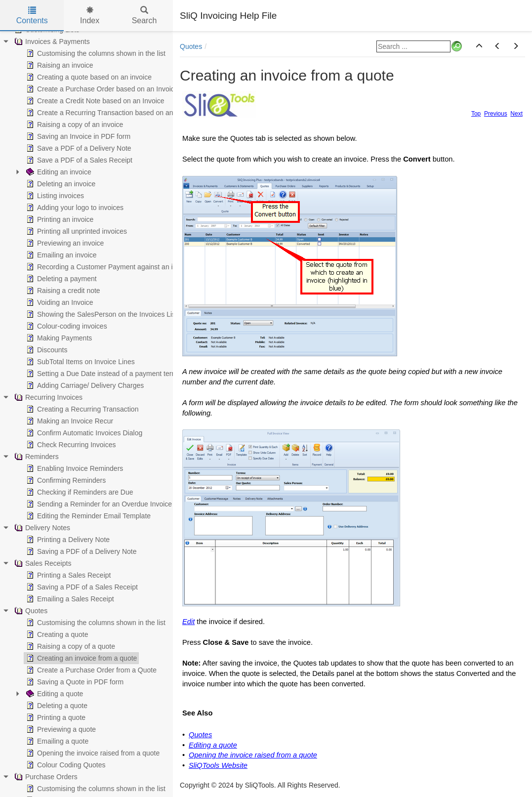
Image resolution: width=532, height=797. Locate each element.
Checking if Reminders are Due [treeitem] (79, 492)
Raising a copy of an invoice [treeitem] (74, 125)
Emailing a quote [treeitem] (56, 741)
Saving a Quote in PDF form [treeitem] (74, 682)
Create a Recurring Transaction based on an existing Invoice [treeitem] (123, 113)
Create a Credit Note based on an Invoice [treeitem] (94, 101)
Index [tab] (90, 16)
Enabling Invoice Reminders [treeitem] (74, 468)
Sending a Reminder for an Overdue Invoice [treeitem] (98, 504)
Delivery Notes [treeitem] (41, 528)
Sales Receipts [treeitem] (42, 563)
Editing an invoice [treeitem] (58, 172)
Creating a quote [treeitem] (56, 634)
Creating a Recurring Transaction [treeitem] (81, 409)
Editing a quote (213, 745)
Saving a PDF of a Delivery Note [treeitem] (81, 551)
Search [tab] (144, 16)
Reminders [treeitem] (36, 457)
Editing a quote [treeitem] (54, 694)
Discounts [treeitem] (46, 350)
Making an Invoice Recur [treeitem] (69, 421)
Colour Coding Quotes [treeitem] (65, 765)
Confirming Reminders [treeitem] (65, 480)
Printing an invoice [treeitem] (59, 219)
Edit (188, 622)
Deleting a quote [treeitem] (56, 706)
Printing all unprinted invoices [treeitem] (76, 231)
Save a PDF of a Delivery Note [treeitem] (78, 148)
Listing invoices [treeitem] (54, 196)
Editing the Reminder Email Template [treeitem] (87, 516)
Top (476, 114)
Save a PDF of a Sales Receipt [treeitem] (78, 160)
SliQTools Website (218, 765)
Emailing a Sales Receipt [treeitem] (69, 599)
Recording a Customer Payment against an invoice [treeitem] (108, 267)
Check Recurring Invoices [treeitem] (70, 445)
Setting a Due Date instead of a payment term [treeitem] (101, 374)
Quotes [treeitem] (30, 611)
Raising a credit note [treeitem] (62, 291)
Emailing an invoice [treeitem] (61, 255)
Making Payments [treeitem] (58, 338)
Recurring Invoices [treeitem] (47, 397)
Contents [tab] (32, 16)
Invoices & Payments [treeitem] (51, 42)
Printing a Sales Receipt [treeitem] (67, 575)
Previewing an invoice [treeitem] (64, 243)
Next (516, 114)
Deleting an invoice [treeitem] (60, 184)
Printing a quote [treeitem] (55, 717)
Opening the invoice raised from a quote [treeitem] (92, 753)
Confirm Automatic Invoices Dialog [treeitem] (83, 433)
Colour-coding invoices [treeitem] (66, 326)
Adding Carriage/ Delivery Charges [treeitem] (84, 385)
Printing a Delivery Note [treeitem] (67, 540)
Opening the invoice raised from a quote (253, 755)
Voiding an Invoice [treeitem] (59, 302)
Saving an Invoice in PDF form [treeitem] (77, 136)
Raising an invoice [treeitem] (59, 65)
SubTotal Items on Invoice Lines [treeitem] (80, 362)
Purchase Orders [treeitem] (45, 777)
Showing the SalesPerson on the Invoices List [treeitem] (101, 314)
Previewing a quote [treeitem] (60, 729)
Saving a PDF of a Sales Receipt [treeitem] (81, 587)
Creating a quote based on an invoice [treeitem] (88, 77)
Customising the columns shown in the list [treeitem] (95, 53)
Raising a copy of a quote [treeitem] (70, 646)
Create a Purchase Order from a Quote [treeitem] (90, 670)
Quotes (191, 46)
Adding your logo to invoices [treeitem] (74, 208)
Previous (496, 114)
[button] (479, 46)
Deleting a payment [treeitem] (61, 279)
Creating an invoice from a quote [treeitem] (81, 658)
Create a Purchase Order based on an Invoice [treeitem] (101, 89)
